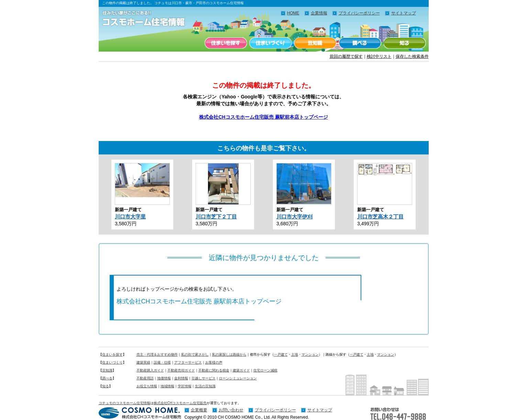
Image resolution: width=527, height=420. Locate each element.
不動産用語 (145, 378)
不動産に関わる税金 (214, 370)
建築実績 (143, 362)
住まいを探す (226, 43)
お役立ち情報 (147, 386)
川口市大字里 (130, 217)
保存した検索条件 (412, 56)
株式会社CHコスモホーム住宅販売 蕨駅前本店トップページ (263, 117)
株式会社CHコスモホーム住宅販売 (180, 403)
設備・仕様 (162, 362)
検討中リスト (379, 56)
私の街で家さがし (195, 354)
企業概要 (199, 410)
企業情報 (319, 13)
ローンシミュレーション (238, 378)
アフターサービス (188, 362)
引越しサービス (204, 378)
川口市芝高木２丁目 (380, 217)
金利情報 (181, 378)
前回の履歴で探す (346, 56)
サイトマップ (404, 13)
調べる (360, 43)
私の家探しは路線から (229, 354)
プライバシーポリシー (359, 13)
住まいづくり (271, 43)
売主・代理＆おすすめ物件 (157, 354)
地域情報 (167, 386)
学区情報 (185, 386)
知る (405, 43)
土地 (295, 354)
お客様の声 (214, 362)
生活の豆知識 (205, 386)
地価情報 (164, 378)
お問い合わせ (231, 410)
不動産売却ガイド (181, 370)
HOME (293, 13)
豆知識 (315, 43)
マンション (310, 354)
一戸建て (281, 354)
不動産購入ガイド (150, 370)
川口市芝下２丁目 (216, 217)
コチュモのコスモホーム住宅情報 (124, 403)
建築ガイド (241, 370)
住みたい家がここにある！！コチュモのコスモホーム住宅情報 (147, 19)
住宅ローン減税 (265, 370)
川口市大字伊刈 (294, 217)
